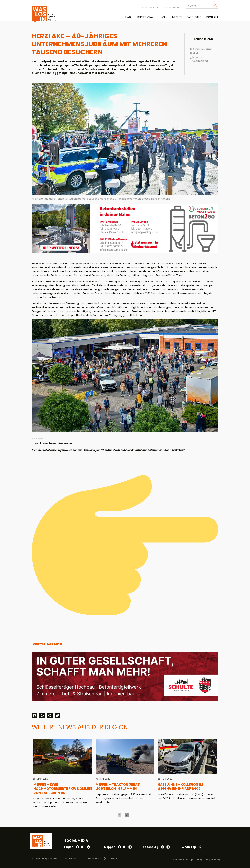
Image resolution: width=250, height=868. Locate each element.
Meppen (177, 17)
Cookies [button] (113, 859)
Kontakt (212, 17)
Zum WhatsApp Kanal (47, 644)
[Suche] (215, 6)
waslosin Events (172, 7)
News (127, 17)
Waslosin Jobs (150, 7)
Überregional (145, 17)
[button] (35, 715)
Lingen (163, 17)
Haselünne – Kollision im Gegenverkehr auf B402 (180, 787)
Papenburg (194, 17)
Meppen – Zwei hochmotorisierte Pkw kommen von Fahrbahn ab (63, 789)
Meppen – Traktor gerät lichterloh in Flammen (118, 787)
